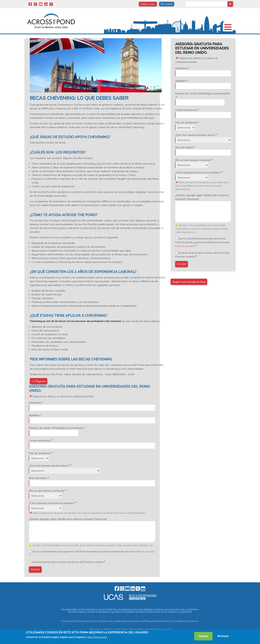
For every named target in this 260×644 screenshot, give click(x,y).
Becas (113, 39)
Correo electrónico (186, 120)
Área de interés (184, 157)
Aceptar (203, 636)
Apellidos (181, 91)
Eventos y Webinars (180, 39)
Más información (97, 637)
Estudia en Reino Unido (85, 39)
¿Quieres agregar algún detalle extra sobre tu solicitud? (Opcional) (202, 207)
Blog (207, 39)
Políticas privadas (185, 256)
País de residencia (186, 132)
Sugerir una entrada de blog (189, 292)
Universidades (58, 39)
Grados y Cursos (130, 39)
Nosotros (36, 39)
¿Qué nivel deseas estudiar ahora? (195, 145)
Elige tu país (148, 4)
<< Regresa (38, 391)
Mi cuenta (167, 4)
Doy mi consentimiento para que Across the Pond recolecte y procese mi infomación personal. (202, 252)
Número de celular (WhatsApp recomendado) (202, 103)
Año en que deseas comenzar (193, 170)
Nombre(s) (181, 78)
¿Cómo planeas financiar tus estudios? (198, 182)
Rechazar (223, 636)
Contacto (224, 39)
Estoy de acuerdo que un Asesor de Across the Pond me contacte (68, 572)
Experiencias (159, 39)
